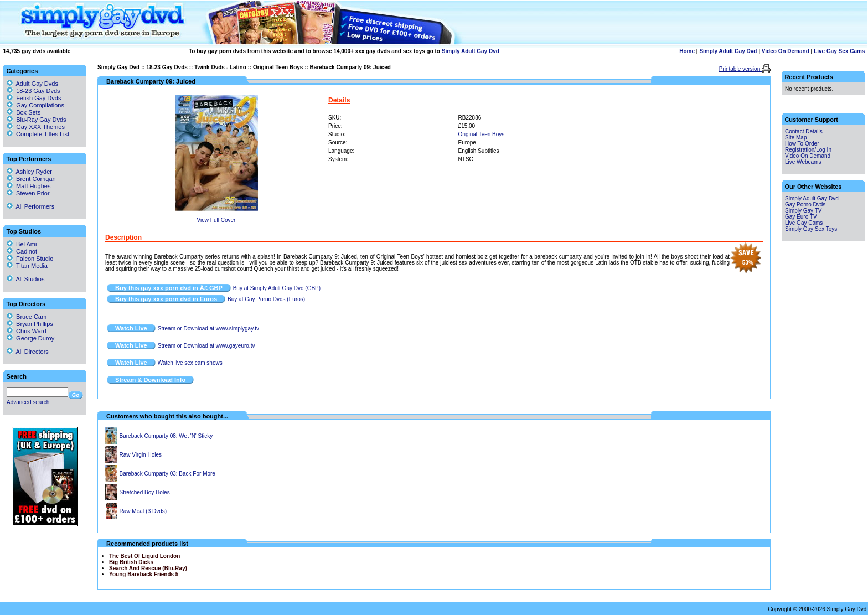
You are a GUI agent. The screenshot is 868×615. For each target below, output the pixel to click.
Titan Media (27, 266)
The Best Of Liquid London (144, 556)
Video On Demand (786, 51)
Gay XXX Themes (40, 127)
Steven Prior (28, 193)
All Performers (30, 206)
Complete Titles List (38, 134)
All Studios (25, 279)
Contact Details (804, 131)
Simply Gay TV (804, 211)
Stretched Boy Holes (145, 492)
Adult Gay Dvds (37, 84)
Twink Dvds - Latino (220, 67)
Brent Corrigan (31, 179)
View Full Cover (216, 220)
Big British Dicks (131, 562)
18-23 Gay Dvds (167, 67)
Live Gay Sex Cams (839, 51)
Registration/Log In (808, 150)
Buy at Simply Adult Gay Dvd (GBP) (277, 288)
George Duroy (30, 338)
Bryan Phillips (30, 324)
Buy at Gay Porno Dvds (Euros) (266, 299)
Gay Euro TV (801, 217)
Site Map (796, 138)
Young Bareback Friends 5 (144, 574)
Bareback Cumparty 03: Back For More (167, 474)
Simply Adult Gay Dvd (471, 51)
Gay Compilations (40, 105)
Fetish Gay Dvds (38, 98)
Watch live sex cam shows (190, 363)
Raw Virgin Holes (141, 455)
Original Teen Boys (278, 67)
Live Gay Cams (804, 223)
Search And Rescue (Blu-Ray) (148, 568)
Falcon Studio (30, 259)
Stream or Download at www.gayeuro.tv (206, 346)
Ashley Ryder (29, 172)
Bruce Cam (27, 317)
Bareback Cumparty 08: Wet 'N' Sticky (166, 436)
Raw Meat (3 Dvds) (143, 511)
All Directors (28, 352)
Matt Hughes (29, 186)
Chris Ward (27, 331)
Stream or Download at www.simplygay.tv (208, 329)
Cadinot (22, 251)
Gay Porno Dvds (805, 205)
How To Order (802, 144)
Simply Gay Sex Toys (811, 229)
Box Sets (28, 112)
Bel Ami (22, 244)
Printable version (740, 69)
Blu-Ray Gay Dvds (41, 120)
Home (687, 51)
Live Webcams (803, 162)
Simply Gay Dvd (118, 67)
